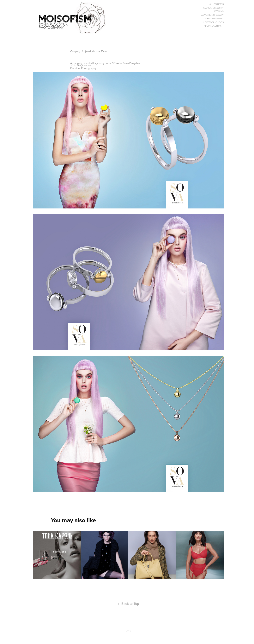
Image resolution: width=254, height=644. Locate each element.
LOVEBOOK (209, 22)
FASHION (208, 8)
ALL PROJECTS (217, 4)
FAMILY (220, 19)
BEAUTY (220, 15)
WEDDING (219, 11)
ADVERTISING (208, 15)
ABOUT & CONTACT (213, 26)
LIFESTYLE (210, 19)
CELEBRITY (218, 8)
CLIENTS (220, 22)
